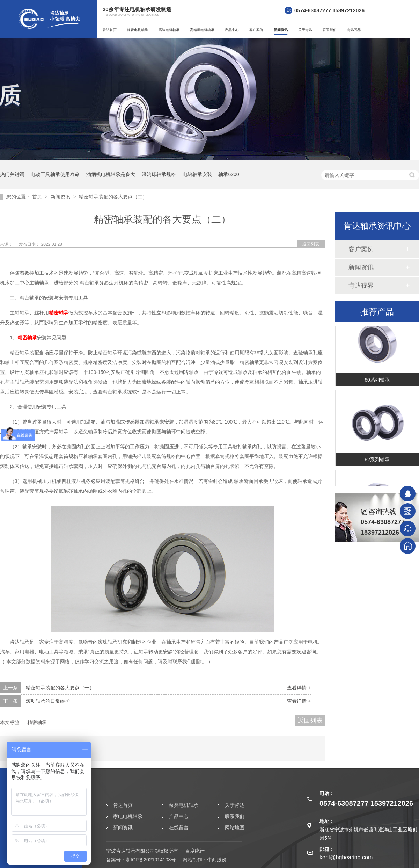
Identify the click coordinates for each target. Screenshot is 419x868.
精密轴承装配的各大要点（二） (113, 197)
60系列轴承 (377, 383)
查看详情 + (299, 688)
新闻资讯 (281, 30)
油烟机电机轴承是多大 (111, 174)
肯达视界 (354, 30)
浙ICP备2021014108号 (151, 860)
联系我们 (330, 30)
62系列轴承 (377, 463)
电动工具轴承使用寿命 (55, 174)
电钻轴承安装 (197, 174)
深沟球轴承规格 (159, 174)
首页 (38, 197)
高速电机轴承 (169, 30)
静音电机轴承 (138, 30)
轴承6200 (229, 174)
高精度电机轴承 (202, 30)
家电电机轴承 (128, 816)
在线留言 (179, 827)
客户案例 (256, 30)
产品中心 (232, 30)
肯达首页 (110, 30)
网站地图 (235, 827)
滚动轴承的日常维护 (48, 701)
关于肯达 (305, 30)
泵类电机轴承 (184, 805)
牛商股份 (217, 860)
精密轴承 (59, 313)
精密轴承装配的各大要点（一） (60, 688)
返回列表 (311, 244)
